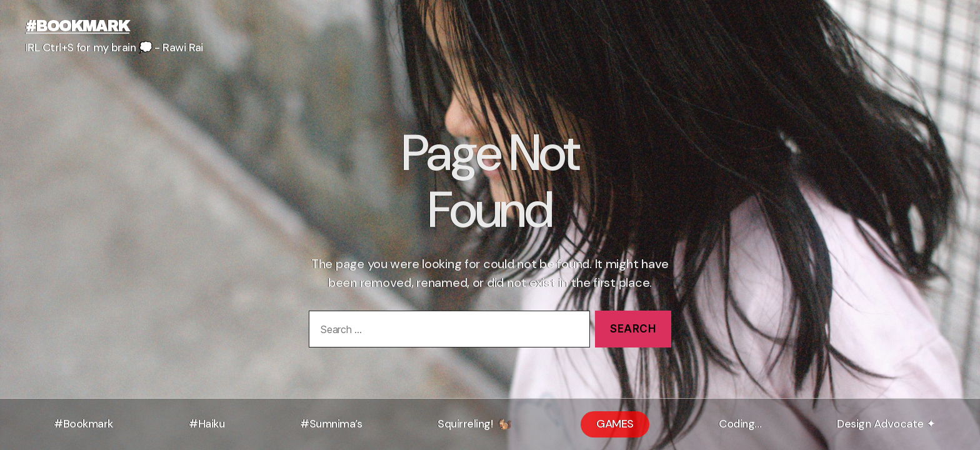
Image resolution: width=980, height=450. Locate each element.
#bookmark (77, 26)
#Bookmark (83, 424)
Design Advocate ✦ (886, 424)
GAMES (615, 424)
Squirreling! (469, 421)
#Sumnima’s (331, 424)
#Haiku (207, 424)
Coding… (740, 424)
